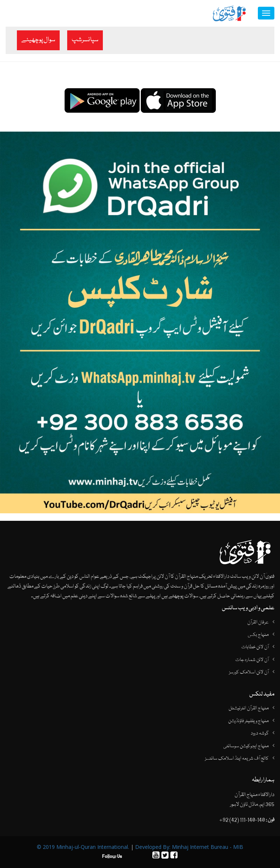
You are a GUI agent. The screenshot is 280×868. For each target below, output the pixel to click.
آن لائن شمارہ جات (252, 660)
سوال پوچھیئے (38, 40)
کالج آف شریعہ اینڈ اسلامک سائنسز (237, 759)
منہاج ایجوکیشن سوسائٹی (246, 746)
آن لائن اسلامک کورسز (249, 672)
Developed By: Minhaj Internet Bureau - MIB (189, 847)
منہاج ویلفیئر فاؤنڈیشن (248, 721)
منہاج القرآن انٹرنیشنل (249, 708)
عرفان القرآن (258, 622)
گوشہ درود (260, 733)
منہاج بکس (258, 635)
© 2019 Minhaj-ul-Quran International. (83, 847)
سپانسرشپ (85, 40)
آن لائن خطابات (255, 647)
